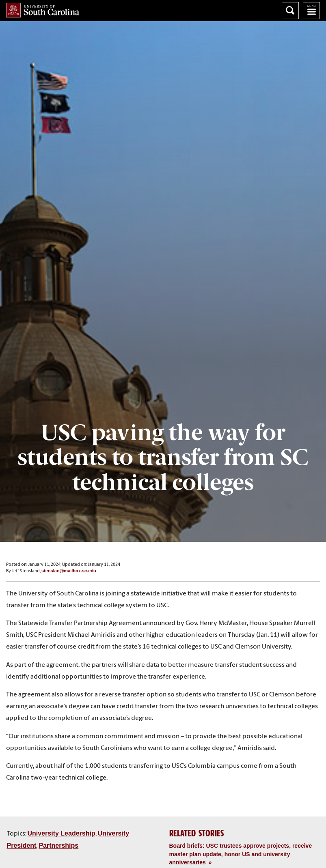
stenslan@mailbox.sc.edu (69, 571)
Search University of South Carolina (290, 11)
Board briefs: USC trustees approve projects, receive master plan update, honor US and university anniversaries (241, 854)
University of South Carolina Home (43, 10)
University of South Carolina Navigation (311, 11)
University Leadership (62, 833)
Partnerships (58, 845)
